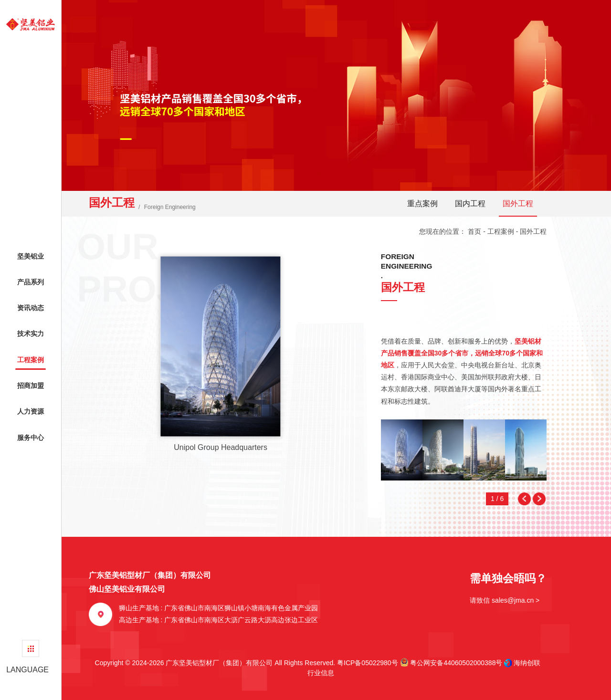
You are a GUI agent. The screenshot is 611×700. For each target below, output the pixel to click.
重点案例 (422, 204)
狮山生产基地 (219, 608)
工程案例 (501, 231)
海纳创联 (527, 663)
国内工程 (470, 204)
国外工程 (518, 204)
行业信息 (317, 673)
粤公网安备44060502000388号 (451, 662)
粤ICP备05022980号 (368, 663)
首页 (474, 231)
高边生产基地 (219, 620)
